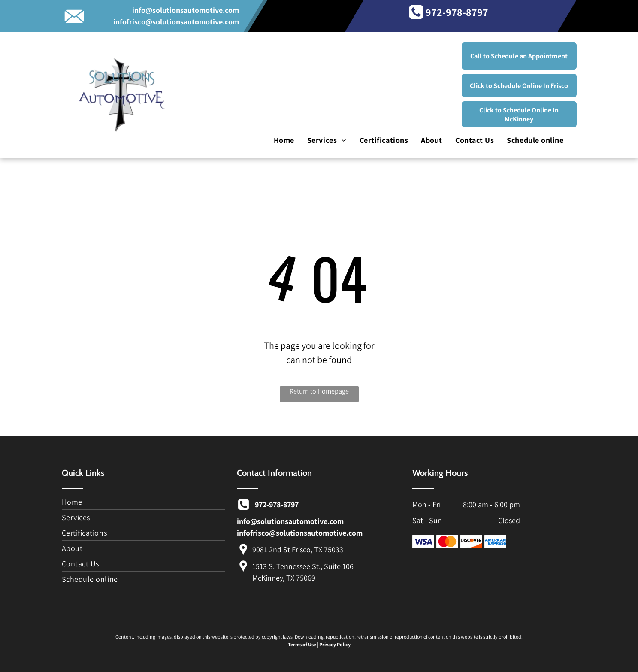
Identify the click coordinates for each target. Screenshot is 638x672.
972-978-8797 (457, 12)
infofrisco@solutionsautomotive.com (176, 22)
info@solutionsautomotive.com (186, 10)
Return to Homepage (319, 391)
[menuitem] (284, 141)
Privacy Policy (335, 644)
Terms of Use (302, 644)
